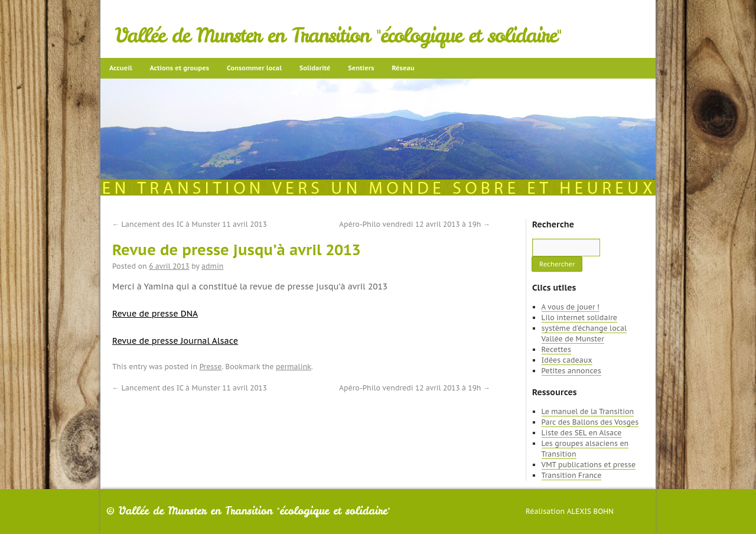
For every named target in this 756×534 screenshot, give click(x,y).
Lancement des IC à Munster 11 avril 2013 (190, 224)
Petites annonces (571, 371)
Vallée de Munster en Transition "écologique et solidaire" (338, 35)
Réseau (403, 68)
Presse (211, 367)
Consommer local (254, 68)
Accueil (121, 68)
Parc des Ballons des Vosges (590, 422)
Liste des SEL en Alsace (582, 433)
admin (212, 266)
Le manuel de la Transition (588, 411)
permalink (294, 367)
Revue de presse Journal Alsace (175, 341)
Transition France (572, 475)
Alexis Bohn (590, 511)
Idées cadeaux (567, 360)
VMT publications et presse (589, 465)
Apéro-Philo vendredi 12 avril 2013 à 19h (415, 224)
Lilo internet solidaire (579, 318)
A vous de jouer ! (571, 307)
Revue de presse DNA (155, 314)
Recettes (556, 349)
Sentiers (361, 68)
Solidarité (315, 68)
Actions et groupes (180, 68)
